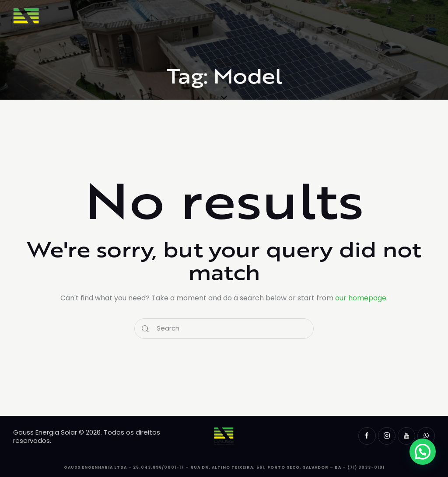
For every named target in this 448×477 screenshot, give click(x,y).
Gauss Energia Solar (45, 432)
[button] (423, 452)
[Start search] (145, 329)
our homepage (361, 298)
